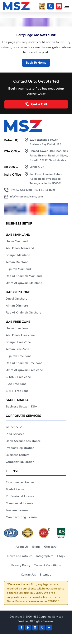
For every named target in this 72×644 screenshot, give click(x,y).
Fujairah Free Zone (19, 356)
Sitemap (46, 575)
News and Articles (20, 556)
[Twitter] (42, 628)
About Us (22, 547)
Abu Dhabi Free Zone (20, 335)
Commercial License (19, 503)
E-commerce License (20, 482)
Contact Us (28, 575)
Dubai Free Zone (17, 328)
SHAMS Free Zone (18, 377)
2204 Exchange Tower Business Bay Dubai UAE (46, 142)
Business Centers (18, 455)
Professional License (20, 496)
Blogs (36, 547)
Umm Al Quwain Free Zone (24, 370)
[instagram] (35, 628)
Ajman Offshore (17, 306)
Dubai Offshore (16, 299)
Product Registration (20, 448)
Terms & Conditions (48, 565)
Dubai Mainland (17, 241)
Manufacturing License (21, 517)
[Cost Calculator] (59, 6)
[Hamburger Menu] (67, 6)
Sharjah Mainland (18, 255)
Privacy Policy (21, 565)
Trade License (15, 489)
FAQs (61, 556)
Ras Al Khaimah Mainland (24, 276)
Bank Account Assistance (23, 441)
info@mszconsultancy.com (26, 197)
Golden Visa (14, 427)
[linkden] (28, 628)
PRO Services (15, 434)
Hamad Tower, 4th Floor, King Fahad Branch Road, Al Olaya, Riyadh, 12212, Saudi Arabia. (49, 156)
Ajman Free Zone (17, 349)
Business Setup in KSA (21, 407)
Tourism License (17, 510)
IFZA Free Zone (16, 384)
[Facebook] (21, 628)
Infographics (45, 556)
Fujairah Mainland (18, 269)
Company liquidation (20, 462)
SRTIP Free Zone (17, 391)
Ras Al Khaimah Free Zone (24, 363)
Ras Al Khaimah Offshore (23, 313)
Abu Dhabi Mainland (20, 248)
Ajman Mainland (17, 262)
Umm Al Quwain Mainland (24, 283)
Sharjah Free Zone (18, 342)
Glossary (50, 547)
